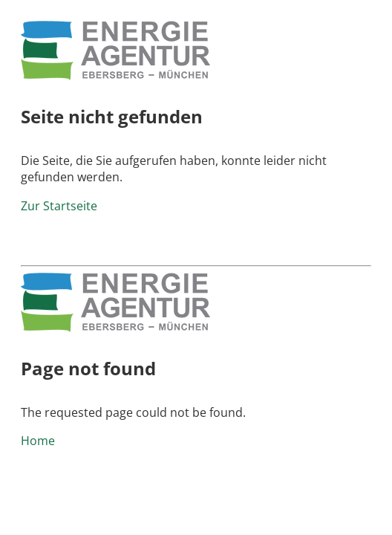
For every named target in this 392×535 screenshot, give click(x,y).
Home (38, 441)
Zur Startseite (59, 206)
